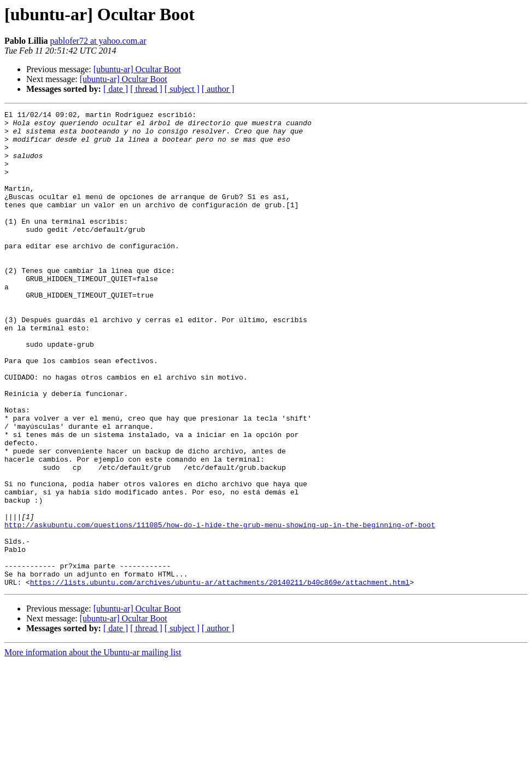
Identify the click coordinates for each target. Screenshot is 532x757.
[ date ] (116, 89)
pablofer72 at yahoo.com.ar (98, 41)
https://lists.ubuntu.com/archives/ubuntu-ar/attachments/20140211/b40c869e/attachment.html (220, 677)
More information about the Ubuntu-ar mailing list (93, 747)
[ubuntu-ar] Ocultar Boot (137, 69)
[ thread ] (146, 89)
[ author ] (218, 89)
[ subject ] (182, 89)
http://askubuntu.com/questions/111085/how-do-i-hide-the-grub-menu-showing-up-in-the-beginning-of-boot (220, 608)
